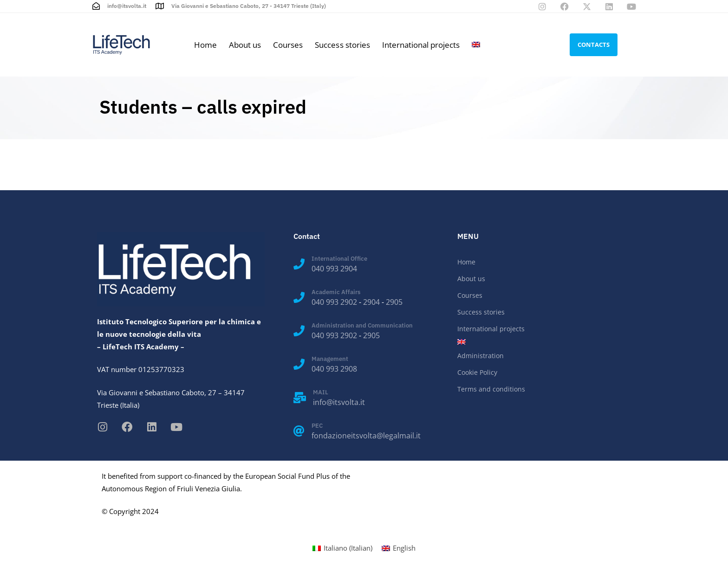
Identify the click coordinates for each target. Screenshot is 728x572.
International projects (421, 45)
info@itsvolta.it (339, 402)
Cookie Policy (477, 372)
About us (245, 45)
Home (205, 45)
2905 (394, 302)
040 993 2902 (334, 302)
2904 (371, 302)
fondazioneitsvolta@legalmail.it (366, 436)
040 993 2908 (334, 369)
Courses (288, 45)
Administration (481, 356)
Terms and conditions (491, 389)
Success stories (342, 45)
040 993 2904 (334, 269)
